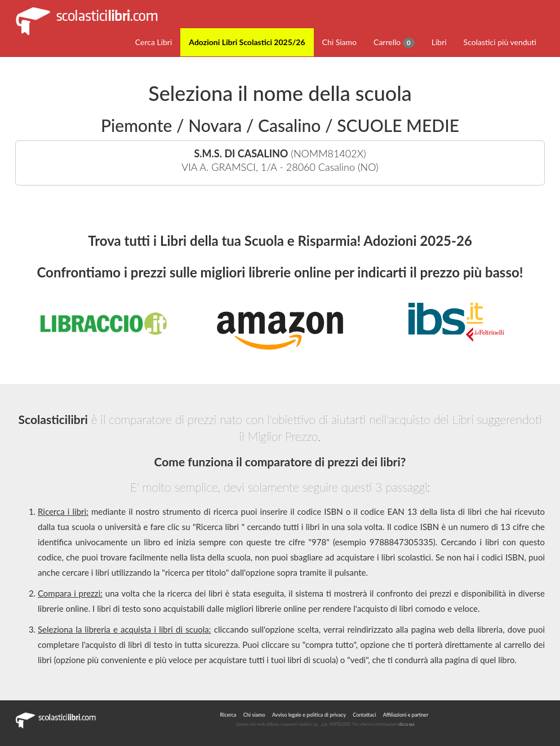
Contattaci (364, 715)
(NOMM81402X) (280, 160)
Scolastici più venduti (500, 42)
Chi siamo (254, 715)
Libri (439, 42)
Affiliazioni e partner (406, 715)
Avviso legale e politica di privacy (309, 715)
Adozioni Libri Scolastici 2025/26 (247, 42)
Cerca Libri (154, 42)
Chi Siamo (339, 42)
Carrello (394, 43)
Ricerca (228, 715)
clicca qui (406, 724)
